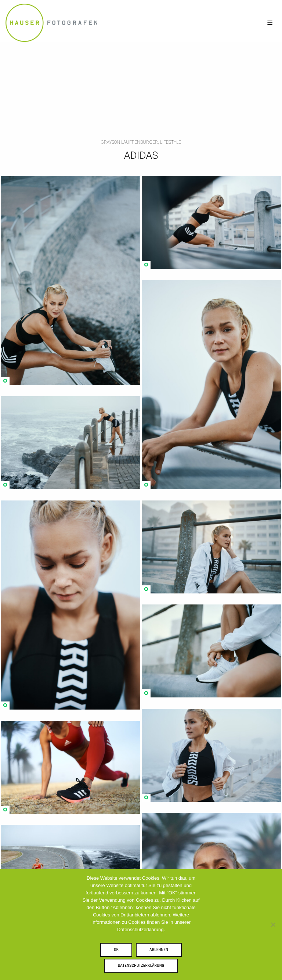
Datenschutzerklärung (141, 965)
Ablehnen (159, 950)
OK (116, 950)
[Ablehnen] (273, 925)
